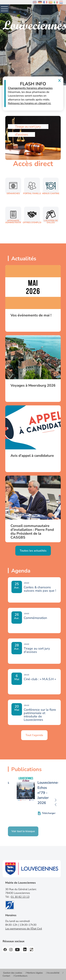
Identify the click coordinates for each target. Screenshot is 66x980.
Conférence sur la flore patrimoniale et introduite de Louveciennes (40, 715)
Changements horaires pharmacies (30, 88)
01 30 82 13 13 (20, 897)
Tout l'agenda (34, 735)
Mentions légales (35, 973)
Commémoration (35, 618)
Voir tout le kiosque (23, 831)
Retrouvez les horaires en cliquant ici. (29, 103)
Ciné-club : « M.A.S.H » (40, 679)
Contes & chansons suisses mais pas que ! (40, 589)
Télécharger (49, 813)
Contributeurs (21, 976)
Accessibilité (53, 973)
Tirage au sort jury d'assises (37, 650)
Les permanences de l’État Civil (24, 929)
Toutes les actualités (33, 551)
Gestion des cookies (13, 973)
